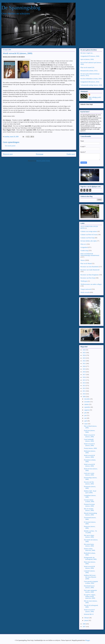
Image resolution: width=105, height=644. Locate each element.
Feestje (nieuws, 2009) (90, 448)
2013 (84, 386)
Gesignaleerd (84, 247)
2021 (84, 364)
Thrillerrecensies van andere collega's (91, 284)
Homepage (40, 154)
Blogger (88, 640)
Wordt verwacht (85, 292)
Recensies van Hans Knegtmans (90, 275)
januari (86, 620)
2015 (84, 380)
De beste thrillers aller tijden (88, 241)
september (87, 407)
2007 (84, 627)
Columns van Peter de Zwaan (89, 235)
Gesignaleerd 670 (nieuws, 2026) (90, 56)
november (87, 402)
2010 (84, 394)
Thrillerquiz (84, 281)
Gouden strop (84, 251)
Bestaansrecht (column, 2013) (89, 71)
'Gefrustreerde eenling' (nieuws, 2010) (91, 85)
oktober (87, 404)
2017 (84, 375)
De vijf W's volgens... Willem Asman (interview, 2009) (90, 596)
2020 (84, 366)
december (87, 399)
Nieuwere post (8, 154)
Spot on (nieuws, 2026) (87, 59)
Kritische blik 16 (89, 614)
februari (87, 618)
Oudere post (71, 154)
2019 (84, 369)
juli (85, 413)
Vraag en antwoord (86, 289)
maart (86, 424)
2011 (84, 391)
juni (86, 415)
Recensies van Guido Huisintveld (90, 270)
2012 (84, 388)
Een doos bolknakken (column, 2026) (91, 79)
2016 (84, 377)
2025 (84, 353)
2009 (84, 397)
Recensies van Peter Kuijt (88, 278)
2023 (84, 358)
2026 (84, 350)
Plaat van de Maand (86, 263)
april (86, 421)
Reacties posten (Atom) (43, 161)
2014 (84, 383)
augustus (87, 410)
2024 (84, 355)
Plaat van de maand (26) (87, 67)
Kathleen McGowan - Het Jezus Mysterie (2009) (90, 577)
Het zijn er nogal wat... (87, 53)
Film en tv (83, 244)
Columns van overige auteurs (89, 231)
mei (86, 418)
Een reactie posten (10, 146)
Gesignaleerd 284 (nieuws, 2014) (90, 82)
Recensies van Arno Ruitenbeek (89, 267)
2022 (84, 361)
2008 (84, 624)
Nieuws (83, 260)
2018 (84, 372)
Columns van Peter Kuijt (87, 238)
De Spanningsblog (21, 8)
